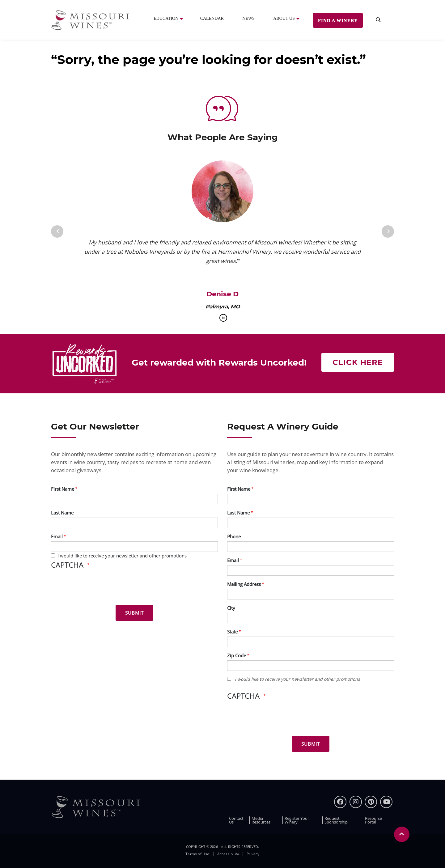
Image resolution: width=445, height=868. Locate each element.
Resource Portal (373, 820)
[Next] (388, 231)
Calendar (212, 18)
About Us (284, 18)
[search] (378, 20)
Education (166, 18)
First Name (63, 489)
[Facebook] (340, 802)
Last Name (62, 513)
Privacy (253, 854)
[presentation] (98, 588)
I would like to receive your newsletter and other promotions (122, 556)
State (232, 632)
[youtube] (386, 802)
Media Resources (261, 820)
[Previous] (57, 231)
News (248, 18)
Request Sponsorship (336, 820)
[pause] (223, 318)
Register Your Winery (297, 820)
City (231, 608)
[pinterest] (371, 802)
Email (57, 536)
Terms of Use (197, 854)
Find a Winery (338, 20)
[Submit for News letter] (134, 613)
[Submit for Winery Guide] (311, 744)
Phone (234, 536)
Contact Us (236, 820)
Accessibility (228, 854)
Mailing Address (244, 584)
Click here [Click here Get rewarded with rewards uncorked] (358, 362)
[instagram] (356, 802)
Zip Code (237, 655)
